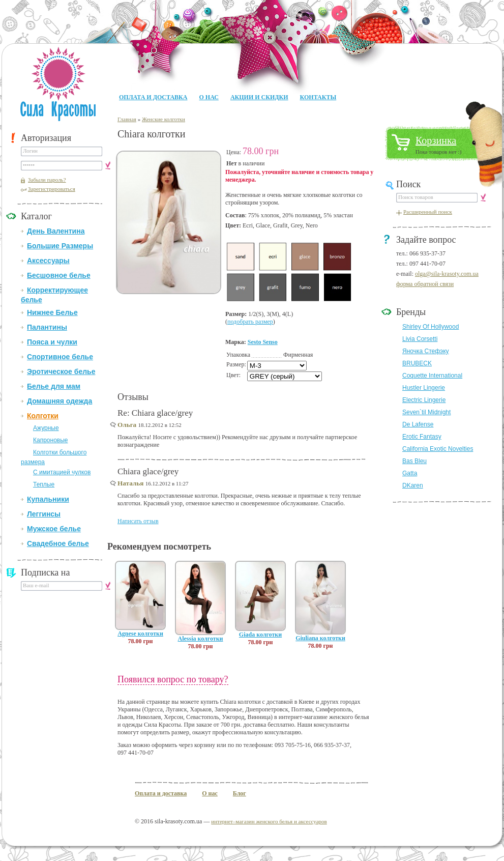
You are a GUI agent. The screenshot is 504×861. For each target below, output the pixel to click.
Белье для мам (54, 386)
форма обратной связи (425, 284)
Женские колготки (164, 119)
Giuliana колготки (320, 638)
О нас (209, 97)
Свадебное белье (58, 543)
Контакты (318, 97)
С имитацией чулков (62, 472)
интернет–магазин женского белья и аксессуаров (269, 821)
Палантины (47, 327)
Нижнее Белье (52, 312)
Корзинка (436, 140)
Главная (127, 119)
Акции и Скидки (259, 97)
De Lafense (418, 424)
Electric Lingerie (424, 400)
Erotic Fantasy (422, 437)
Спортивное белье (60, 357)
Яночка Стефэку (426, 351)
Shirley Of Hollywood (431, 327)
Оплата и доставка (153, 97)
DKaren (413, 485)
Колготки (43, 416)
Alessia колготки (200, 639)
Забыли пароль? (47, 180)
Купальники (48, 499)
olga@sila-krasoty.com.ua (447, 274)
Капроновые (50, 440)
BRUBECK (417, 363)
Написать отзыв (138, 521)
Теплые (44, 484)
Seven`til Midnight (426, 412)
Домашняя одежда (60, 401)
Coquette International (432, 376)
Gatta (410, 473)
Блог (240, 793)
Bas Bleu (414, 461)
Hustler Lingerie (424, 388)
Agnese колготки (140, 634)
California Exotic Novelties (438, 449)
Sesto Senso (263, 342)
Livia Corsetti (420, 339)
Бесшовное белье (59, 275)
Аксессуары (48, 261)
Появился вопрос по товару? (173, 679)
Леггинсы (44, 514)
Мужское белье (54, 529)
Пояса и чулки (52, 342)
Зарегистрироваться (52, 189)
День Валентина (56, 231)
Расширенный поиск (428, 212)
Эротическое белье (61, 371)
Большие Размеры (60, 246)
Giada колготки (260, 635)
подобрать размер (250, 322)
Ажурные (46, 428)
